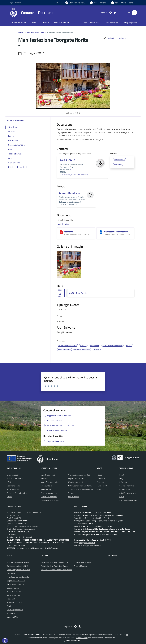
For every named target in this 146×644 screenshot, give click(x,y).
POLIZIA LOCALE (67, 160)
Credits (9, 606)
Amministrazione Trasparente (18, 562)
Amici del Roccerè (81, 566)
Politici (9, 497)
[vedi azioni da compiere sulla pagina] (121, 38)
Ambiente (44, 478)
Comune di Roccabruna (69, 193)
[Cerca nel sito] (134, 13)
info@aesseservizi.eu (87, 543)
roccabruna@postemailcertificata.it (25, 526)
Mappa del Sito (12, 617)
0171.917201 (75, 170)
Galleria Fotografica (127, 486)
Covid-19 (100, 482)
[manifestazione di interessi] (101, 232)
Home (20, 32)
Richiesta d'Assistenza (15, 584)
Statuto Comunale (14, 591)
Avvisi (99, 489)
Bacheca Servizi (13, 588)
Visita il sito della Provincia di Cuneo (54, 566)
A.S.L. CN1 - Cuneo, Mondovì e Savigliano (56, 570)
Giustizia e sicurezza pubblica (79, 475)
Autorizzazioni (46, 489)
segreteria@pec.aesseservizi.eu (90, 545)
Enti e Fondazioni (13, 489)
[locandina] (61, 232)
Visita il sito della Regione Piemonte (54, 562)
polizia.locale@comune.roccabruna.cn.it (75, 174)
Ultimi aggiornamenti (15, 610)
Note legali (11, 599)
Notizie (99, 475)
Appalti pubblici (46, 486)
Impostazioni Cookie (14, 602)
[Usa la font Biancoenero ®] (75, 3)
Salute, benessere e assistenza (80, 486)
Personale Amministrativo (17, 493)
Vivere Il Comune (32, 32)
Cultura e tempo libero (49, 497)
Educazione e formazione (50, 500)
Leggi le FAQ (12, 573)
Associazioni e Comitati (128, 500)
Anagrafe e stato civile (49, 482)
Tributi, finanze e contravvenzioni (81, 489)
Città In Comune (119, 634)
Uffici (9, 482)
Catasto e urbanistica (49, 493)
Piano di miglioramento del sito (18, 570)
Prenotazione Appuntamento (18, 577)
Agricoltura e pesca (48, 475)
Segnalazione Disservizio (16, 581)
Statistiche (11, 613)
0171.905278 (15, 518)
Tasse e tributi (102, 486)
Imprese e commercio (76, 478)
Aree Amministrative (15, 478)
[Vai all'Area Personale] (123, 3)
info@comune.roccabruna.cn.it (23, 529)
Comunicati (101, 478)
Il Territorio (123, 482)
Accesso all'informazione (91, 23)
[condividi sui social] (108, 38)
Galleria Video (125, 489)
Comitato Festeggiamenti (83, 562)
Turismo (71, 493)
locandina (69, 232)
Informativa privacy (14, 595)
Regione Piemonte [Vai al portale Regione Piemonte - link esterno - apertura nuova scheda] (15, 3)
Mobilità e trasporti (75, 482)
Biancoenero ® (82, 638)
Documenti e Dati (13, 486)
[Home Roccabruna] (33, 13)
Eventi (44, 32)
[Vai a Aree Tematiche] (98, 3)
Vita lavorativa (74, 497)
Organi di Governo (14, 475)
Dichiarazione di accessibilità (17, 566)
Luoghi (122, 478)
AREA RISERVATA (72, 640)
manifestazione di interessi (116, 232)
